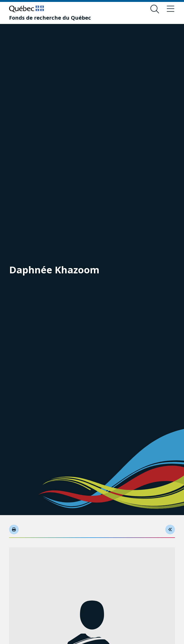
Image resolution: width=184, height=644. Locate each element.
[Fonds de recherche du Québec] (50, 17)
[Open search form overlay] (155, 9)
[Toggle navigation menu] (171, 9)
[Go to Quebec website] (26, 9)
